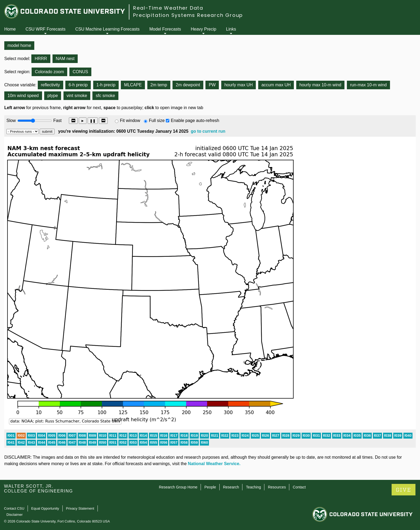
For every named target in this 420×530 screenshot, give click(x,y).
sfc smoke (105, 96)
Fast (57, 121)
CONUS (80, 72)
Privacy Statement (80, 508)
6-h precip (78, 85)
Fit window (130, 121)
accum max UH (276, 85)
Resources (277, 487)
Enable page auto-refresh (195, 121)
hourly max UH (239, 85)
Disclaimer (15, 515)
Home (10, 29)
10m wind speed (23, 96)
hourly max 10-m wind (320, 85)
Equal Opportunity (45, 508)
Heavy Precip (203, 29)
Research (231, 487)
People (210, 487)
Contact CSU (14, 508)
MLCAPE (133, 85)
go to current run (208, 131)
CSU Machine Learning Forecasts (107, 29)
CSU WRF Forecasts (45, 29)
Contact (299, 487)
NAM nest (65, 59)
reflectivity (50, 85)
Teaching (253, 487)
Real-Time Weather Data (168, 8)
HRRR (41, 59)
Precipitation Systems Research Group (188, 15)
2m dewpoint (188, 85)
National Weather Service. (214, 464)
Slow (11, 121)
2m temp (159, 85)
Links (231, 29)
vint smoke (77, 96)
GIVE (404, 490)
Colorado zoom (49, 72)
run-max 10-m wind (368, 85)
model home (19, 45)
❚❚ (93, 121)
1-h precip (106, 85)
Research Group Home (178, 487)
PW (212, 85)
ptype (53, 96)
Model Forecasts (165, 29)
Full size (157, 121)
